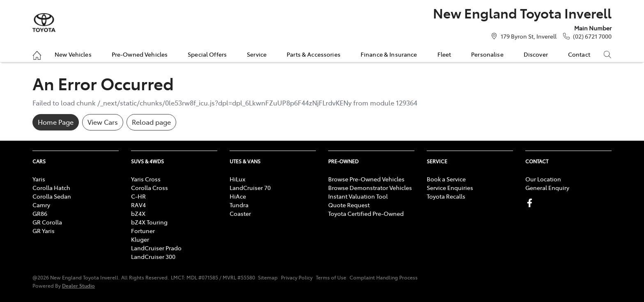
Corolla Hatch (51, 188)
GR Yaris (44, 231)
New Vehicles (73, 54)
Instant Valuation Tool (358, 196)
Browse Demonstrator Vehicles (370, 188)
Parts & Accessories (314, 54)
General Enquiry (547, 188)
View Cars (103, 122)
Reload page (151, 122)
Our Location (543, 179)
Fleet (444, 54)
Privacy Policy (297, 277)
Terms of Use (331, 277)
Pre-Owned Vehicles (140, 54)
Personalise (487, 54)
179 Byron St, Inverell (529, 36)
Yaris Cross (146, 179)
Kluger (140, 239)
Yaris (39, 179)
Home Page (56, 122)
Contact (579, 54)
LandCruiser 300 (153, 256)
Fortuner (143, 231)
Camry (41, 205)
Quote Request (349, 205)
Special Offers (207, 54)
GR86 (40, 213)
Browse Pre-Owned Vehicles (366, 179)
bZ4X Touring (149, 222)
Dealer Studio (78, 285)
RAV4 (138, 205)
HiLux (237, 179)
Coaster (240, 213)
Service (257, 54)
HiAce (238, 196)
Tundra (239, 205)
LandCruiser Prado (156, 248)
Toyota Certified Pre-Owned (366, 213)
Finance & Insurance (389, 54)
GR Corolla (47, 222)
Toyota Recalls (446, 196)
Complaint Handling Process (384, 277)
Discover (536, 54)
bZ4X (138, 213)
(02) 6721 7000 (592, 36)
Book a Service (446, 179)
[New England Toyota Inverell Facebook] (531, 203)
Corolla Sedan (52, 196)
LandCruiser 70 (250, 188)
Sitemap (268, 277)
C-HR (138, 196)
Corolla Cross (149, 188)
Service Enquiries (450, 188)
